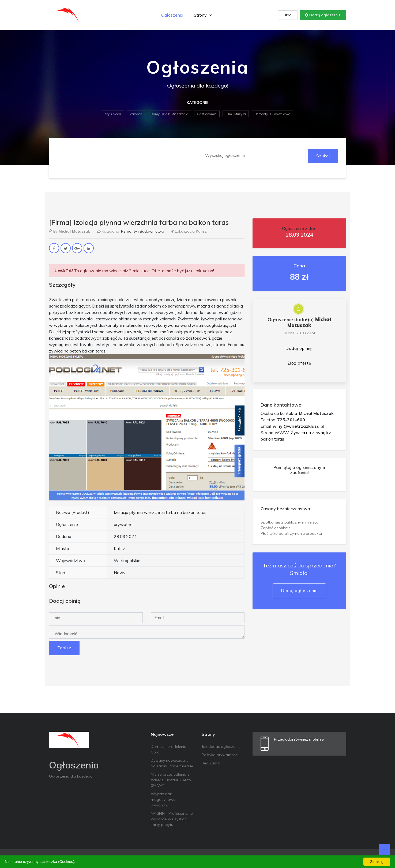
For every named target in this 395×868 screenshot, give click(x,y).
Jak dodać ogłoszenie (221, 746)
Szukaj (323, 156)
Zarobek (136, 114)
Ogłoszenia (172, 15)
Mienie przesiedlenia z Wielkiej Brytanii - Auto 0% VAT (171, 780)
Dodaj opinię (299, 348)
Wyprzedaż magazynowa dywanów (163, 799)
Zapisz (64, 648)
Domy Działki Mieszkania (170, 114)
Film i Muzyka (236, 114)
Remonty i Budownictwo (272, 114)
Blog (288, 15)
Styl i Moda (113, 114)
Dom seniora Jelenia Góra (169, 749)
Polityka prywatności (220, 755)
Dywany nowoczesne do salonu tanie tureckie (172, 763)
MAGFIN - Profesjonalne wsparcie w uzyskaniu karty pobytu (172, 819)
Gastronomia (207, 114)
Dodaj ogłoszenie (323, 15)
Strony (203, 15)
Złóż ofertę (299, 363)
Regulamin (211, 763)
